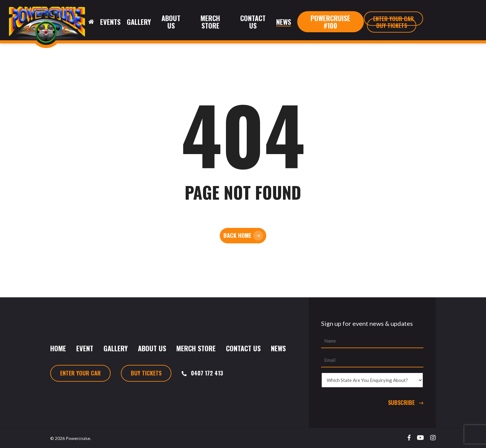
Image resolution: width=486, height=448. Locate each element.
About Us (152, 348)
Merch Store (196, 348)
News (278, 348)
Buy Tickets (146, 373)
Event (85, 348)
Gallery (116, 348)
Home (58, 348)
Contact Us (243, 348)
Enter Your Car (80, 373)
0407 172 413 (207, 373)
